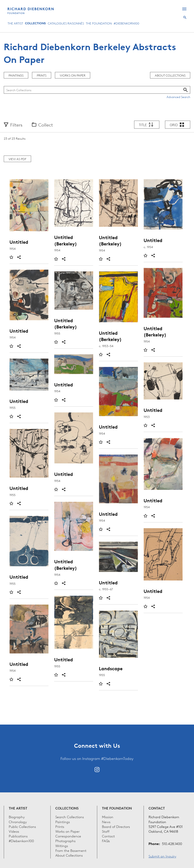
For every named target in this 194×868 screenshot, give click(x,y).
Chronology (18, 822)
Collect (46, 125)
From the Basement (71, 850)
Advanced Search (178, 97)
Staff (106, 831)
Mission (108, 817)
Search (185, 17)
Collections (35, 23)
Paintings (16, 75)
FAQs (106, 841)
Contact (108, 836)
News (106, 822)
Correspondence (68, 836)
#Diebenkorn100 (126, 23)
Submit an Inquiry (162, 856)
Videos (14, 831)
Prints (42, 75)
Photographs (65, 841)
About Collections (170, 75)
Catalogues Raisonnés (66, 23)
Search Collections (70, 817)
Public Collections (22, 826)
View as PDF (17, 159)
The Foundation (99, 23)
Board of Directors (116, 826)
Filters (16, 125)
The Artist (15, 23)
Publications (18, 836)
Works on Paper (73, 75)
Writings (62, 845)
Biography (17, 817)
